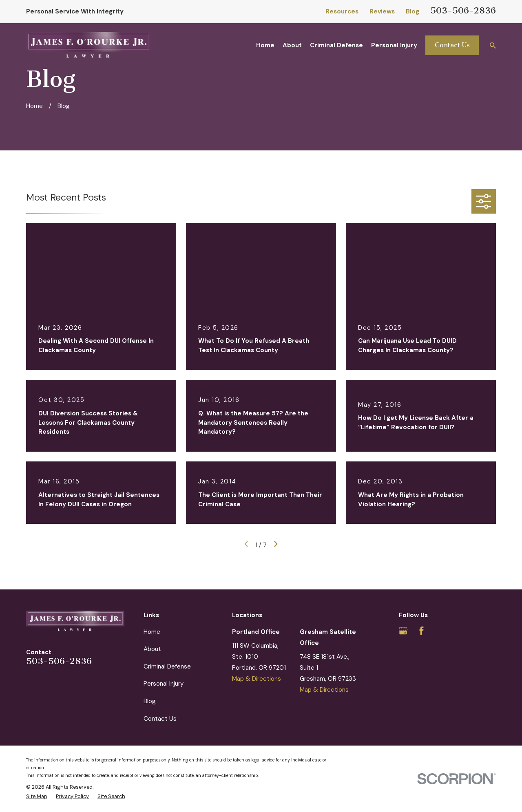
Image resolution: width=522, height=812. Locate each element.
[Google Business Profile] (403, 631)
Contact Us (452, 45)
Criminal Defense (167, 666)
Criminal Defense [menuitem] (336, 45)
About (152, 649)
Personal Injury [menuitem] (394, 45)
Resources (342, 11)
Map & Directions (257, 679)
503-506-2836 (463, 10)
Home (152, 632)
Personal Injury (164, 684)
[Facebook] (421, 631)
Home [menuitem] (265, 45)
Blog (413, 11)
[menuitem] (37, 797)
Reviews (382, 11)
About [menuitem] (292, 45)
